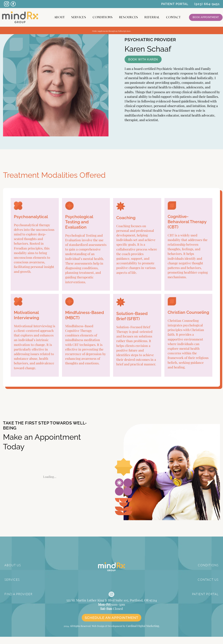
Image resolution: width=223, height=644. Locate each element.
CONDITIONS (209, 565)
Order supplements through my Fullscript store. (112, 30)
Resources (129, 17)
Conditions (103, 17)
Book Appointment (206, 17)
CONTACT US (209, 579)
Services (79, 17)
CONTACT (173, 17)
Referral (152, 17)
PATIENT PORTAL (175, 4)
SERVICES (11, 579)
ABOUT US (12, 565)
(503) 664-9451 (207, 4)
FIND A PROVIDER (18, 594)
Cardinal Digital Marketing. (143, 633)
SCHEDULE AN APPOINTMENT (111, 625)
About (60, 17)
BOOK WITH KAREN (143, 59)
